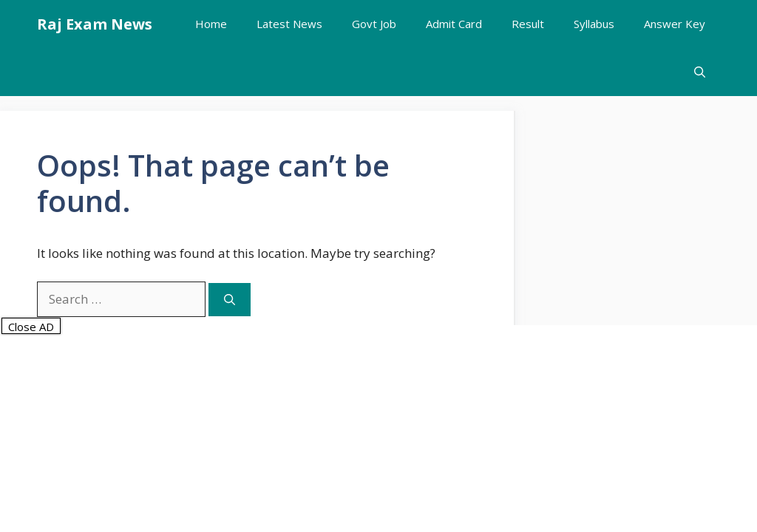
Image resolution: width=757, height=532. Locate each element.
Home (211, 24)
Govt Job (374, 24)
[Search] (230, 300)
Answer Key (675, 24)
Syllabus (594, 24)
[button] (700, 72)
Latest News (289, 24)
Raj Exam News (95, 24)
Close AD (31, 327)
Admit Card (454, 24)
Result (528, 24)
